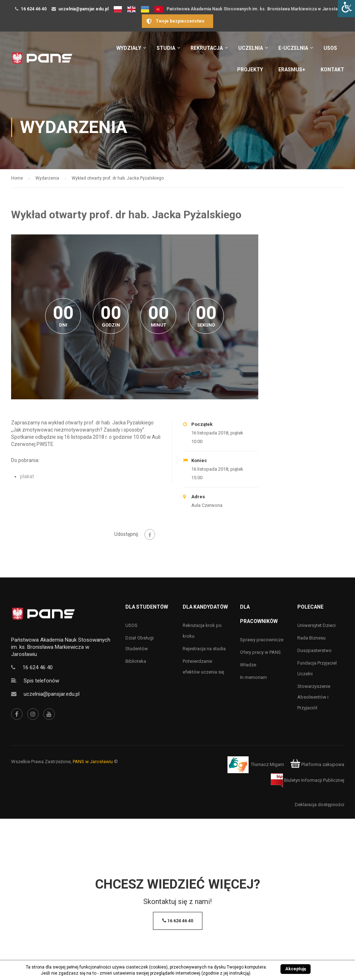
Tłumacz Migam (267, 764)
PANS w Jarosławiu (93, 762)
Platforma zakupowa (317, 764)
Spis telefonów (41, 681)
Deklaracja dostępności (320, 805)
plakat (27, 476)
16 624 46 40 (34, 9)
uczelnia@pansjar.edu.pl (83, 9)
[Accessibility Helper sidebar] (346, 9)
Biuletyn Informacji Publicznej (308, 780)
